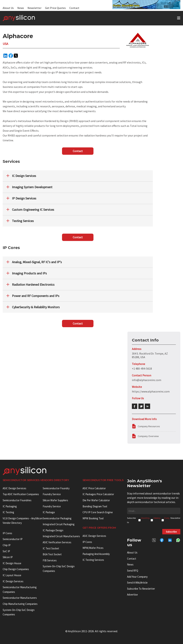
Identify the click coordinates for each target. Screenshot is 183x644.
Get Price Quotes (55, 8)
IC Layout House (12, 575)
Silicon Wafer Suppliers (55, 500)
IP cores (7, 533)
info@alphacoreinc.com (147, 380)
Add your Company (137, 577)
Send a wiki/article (137, 583)
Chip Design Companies (16, 569)
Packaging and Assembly (96, 554)
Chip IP (7, 545)
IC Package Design (53, 530)
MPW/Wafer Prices (93, 548)
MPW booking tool (93, 518)
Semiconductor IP (13, 539)
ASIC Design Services (14, 488)
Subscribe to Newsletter (141, 589)
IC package (49, 512)
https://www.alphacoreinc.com (151, 391)
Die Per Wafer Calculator (96, 500)
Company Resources (149, 426)
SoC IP (6, 551)
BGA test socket (52, 554)
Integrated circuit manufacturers (61, 536)
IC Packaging (10, 506)
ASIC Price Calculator (94, 488)
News (21, 8)
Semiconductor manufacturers (20, 598)
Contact (74, 8)
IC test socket (51, 548)
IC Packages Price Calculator (98, 494)
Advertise (132, 595)
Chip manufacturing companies (20, 604)
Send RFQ (133, 571)
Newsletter (34, 8)
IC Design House (12, 563)
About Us (8, 8)
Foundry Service (52, 494)
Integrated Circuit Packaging (59, 524)
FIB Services (50, 560)
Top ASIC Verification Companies (21, 494)
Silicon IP (8, 557)
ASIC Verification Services (57, 542)
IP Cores (87, 542)
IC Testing (8, 512)
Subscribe (171, 532)
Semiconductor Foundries (17, 500)
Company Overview (148, 436)
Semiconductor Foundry (56, 488)
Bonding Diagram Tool (95, 506)
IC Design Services (13, 581)
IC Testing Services (93, 560)
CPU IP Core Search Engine (98, 512)
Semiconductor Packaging (57, 518)
